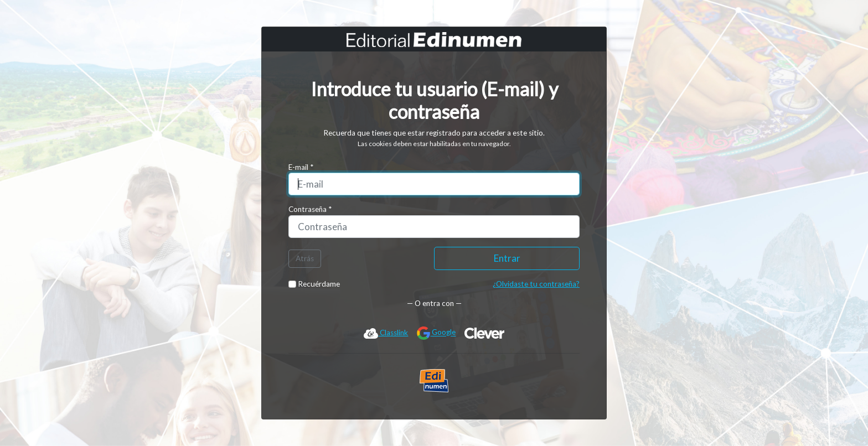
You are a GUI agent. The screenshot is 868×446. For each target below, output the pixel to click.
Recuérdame (314, 284)
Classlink (386, 333)
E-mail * (301, 167)
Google (436, 333)
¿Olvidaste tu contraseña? (536, 284)
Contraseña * (310, 209)
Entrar (507, 258)
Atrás (305, 258)
